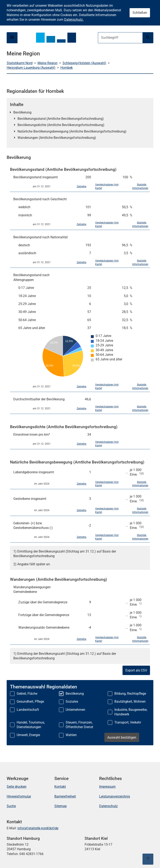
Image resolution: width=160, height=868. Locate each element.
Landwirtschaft (28, 710)
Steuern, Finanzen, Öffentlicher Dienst (79, 725)
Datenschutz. (74, 20)
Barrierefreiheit (65, 796)
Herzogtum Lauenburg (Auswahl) (31, 68)
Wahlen (71, 735)
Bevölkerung (22, 112)
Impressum (107, 787)
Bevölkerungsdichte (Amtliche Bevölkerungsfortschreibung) (61, 125)
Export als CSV (136, 670)
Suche (11, 806)
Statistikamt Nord (20, 63)
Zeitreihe (81, 186)
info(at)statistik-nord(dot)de (38, 828)
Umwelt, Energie (28, 735)
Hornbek (67, 68)
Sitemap (61, 806)
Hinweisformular (19, 796)
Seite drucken (17, 787)
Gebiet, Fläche (27, 694)
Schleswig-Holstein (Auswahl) (84, 63)
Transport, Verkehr (128, 722)
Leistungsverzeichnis (115, 796)
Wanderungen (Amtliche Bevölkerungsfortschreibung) (57, 138)
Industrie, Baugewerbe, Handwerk (131, 712)
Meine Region (47, 63)
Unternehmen (75, 710)
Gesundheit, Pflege (30, 701)
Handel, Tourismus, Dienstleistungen (31, 725)
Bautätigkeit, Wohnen (130, 701)
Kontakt (60, 787)
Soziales (72, 701)
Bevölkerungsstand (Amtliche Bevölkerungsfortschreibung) (61, 119)
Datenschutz (108, 806)
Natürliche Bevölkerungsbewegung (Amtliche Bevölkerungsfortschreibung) (72, 131)
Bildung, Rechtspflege (130, 694)
